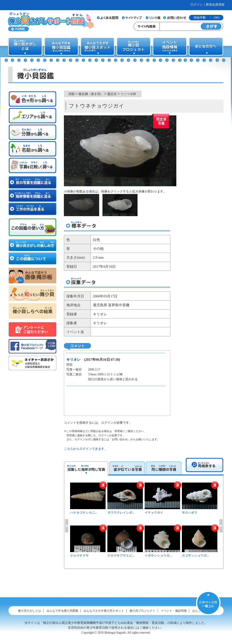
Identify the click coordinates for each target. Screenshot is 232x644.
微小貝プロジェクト (143, 611)
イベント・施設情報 (174, 611)
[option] (144, 525)
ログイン (197, 5)
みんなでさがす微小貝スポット (104, 611)
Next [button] (221, 526)
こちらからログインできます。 (86, 449)
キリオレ (73, 360)
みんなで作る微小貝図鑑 (62, 611)
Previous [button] (67, 526)
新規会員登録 (215, 5)
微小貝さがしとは (29, 611)
